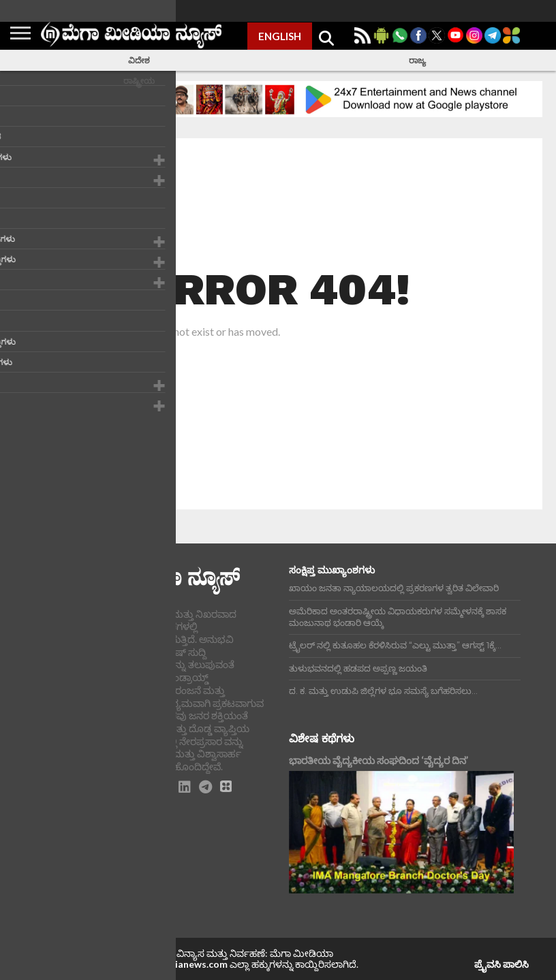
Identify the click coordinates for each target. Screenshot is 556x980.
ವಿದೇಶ (139, 60)
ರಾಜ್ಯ (417, 60)
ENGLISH (280, 36)
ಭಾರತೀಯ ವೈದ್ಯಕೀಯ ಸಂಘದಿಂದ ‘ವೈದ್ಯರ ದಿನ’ (379, 760)
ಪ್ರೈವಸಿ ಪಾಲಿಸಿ (501, 964)
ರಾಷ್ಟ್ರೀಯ (139, 81)
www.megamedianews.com (167, 964)
